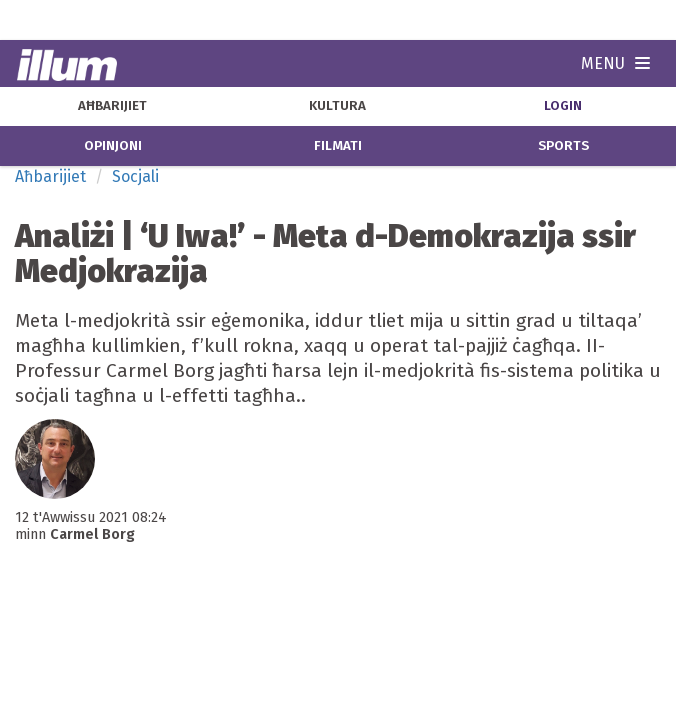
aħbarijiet (112, 106)
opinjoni (113, 146)
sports (563, 146)
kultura (337, 106)
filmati (338, 146)
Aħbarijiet (50, 176)
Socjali (135, 176)
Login (563, 106)
